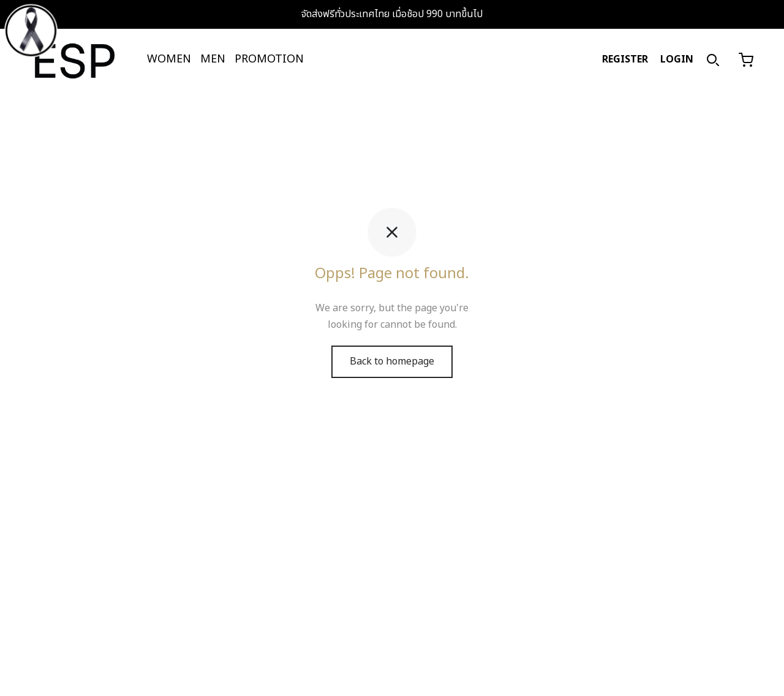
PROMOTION (269, 59)
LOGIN (677, 59)
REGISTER (625, 59)
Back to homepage (392, 371)
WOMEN (169, 59)
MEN (213, 59)
